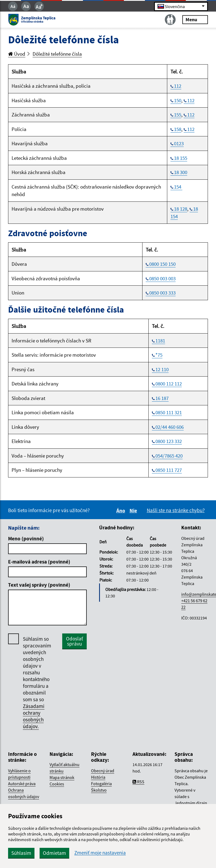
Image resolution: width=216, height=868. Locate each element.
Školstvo (99, 790)
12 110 (162, 369)
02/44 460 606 (170, 427)
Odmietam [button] (54, 853)
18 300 (181, 172)
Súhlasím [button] (21, 853)
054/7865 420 (169, 456)
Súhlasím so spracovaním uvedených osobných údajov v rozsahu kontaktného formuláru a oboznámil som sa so (37, 683)
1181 (160, 341)
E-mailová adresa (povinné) (39, 562)
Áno (122, 511)
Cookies (57, 784)
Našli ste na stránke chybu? (176, 510)
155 (178, 115)
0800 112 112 (169, 384)
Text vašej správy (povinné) (39, 585)
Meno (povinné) (26, 538)
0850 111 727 (169, 470)
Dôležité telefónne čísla (57, 54)
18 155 (181, 158)
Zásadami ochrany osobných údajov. (34, 716)
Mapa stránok (62, 777)
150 (178, 100)
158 (178, 129)
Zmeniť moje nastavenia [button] (100, 853)
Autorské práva (22, 784)
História (98, 777)
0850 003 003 (162, 278)
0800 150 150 (162, 264)
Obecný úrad (103, 771)
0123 (179, 143)
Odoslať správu (74, 641)
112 (178, 86)
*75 (159, 355)
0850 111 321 (169, 412)
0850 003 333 (162, 293)
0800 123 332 (169, 441)
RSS (138, 782)
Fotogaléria (101, 784)
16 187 (162, 398)
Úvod (17, 54)
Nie (134, 511)
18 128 (181, 209)
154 (178, 187)
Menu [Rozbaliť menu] (195, 20)
